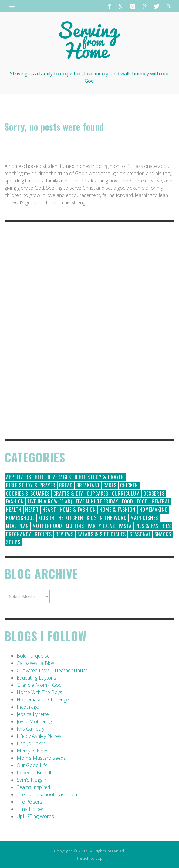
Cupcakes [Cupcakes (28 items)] (98, 493)
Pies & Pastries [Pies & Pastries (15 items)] (153, 526)
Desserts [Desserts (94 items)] (154, 493)
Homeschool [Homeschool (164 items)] (20, 518)
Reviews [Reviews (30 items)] (65, 534)
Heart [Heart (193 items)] (32, 510)
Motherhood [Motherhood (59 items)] (47, 526)
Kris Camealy (30, 729)
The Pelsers (29, 802)
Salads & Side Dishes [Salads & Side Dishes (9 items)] (102, 534)
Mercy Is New (32, 751)
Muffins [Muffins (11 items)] (75, 526)
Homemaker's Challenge (43, 700)
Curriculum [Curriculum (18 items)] (126, 493)
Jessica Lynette (33, 714)
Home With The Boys (39, 692)
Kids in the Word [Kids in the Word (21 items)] (107, 518)
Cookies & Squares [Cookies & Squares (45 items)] (28, 493)
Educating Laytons (36, 678)
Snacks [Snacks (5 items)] (163, 534)
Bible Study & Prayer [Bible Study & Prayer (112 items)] (99, 477)
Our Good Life (32, 765)
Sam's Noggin (31, 780)
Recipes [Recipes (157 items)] (43, 534)
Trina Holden (31, 809)
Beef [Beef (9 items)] (39, 477)
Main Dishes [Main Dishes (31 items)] (144, 518)
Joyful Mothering (34, 721)
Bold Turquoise (33, 656)
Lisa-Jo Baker (31, 743)
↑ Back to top (89, 858)
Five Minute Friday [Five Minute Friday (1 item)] (97, 501)
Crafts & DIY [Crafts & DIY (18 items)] (68, 493)
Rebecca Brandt (34, 773)
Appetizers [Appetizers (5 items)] (19, 477)
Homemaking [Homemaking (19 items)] (154, 510)
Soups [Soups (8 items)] (13, 542)
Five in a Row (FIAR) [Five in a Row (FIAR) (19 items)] (50, 501)
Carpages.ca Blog (35, 663)
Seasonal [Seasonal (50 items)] (140, 534)
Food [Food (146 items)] (128, 501)
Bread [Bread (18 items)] (66, 485)
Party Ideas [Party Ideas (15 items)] (101, 526)
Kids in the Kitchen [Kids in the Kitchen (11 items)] (61, 518)
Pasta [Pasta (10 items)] (125, 526)
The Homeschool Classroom (48, 794)
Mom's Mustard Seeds (41, 758)
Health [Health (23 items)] (14, 510)
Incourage (28, 707)
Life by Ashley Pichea (39, 736)
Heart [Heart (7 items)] (49, 510)
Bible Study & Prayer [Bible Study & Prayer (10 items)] (31, 485)
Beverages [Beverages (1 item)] (59, 477)
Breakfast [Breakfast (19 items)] (88, 485)
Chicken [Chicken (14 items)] (129, 485)
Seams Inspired (33, 787)
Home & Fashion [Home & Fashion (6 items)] (118, 510)
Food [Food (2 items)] (142, 501)
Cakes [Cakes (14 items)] (110, 485)
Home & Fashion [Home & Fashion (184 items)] (78, 510)
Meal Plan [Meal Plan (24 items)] (17, 526)
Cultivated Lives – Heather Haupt (52, 670)
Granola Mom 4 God (39, 685)
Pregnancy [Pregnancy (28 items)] (19, 534)
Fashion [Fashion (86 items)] (15, 501)
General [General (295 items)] (161, 501)
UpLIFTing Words (35, 816)
